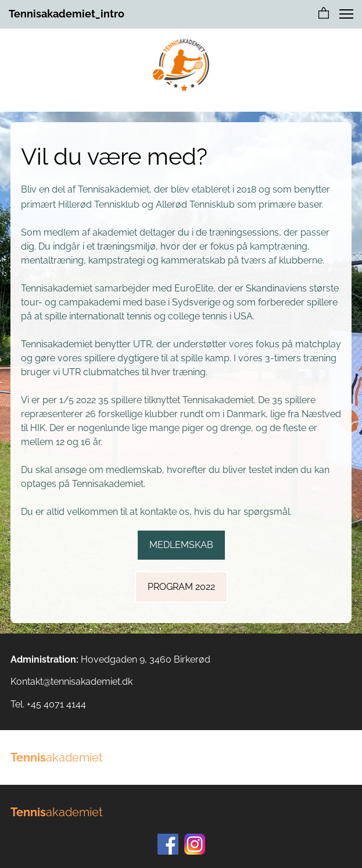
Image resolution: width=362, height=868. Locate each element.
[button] (324, 14)
